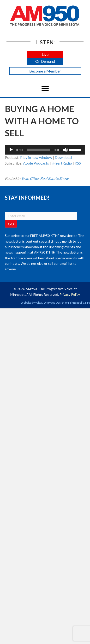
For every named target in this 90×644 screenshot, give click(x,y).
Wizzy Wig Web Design (50, 303)
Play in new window (36, 157)
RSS (78, 163)
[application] (45, 150)
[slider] (38, 150)
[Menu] (45, 88)
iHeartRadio (62, 163)
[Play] (11, 150)
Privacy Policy (70, 294)
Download (63, 157)
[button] (45, 55)
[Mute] (66, 150)
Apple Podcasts (36, 163)
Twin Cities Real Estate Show (45, 178)
